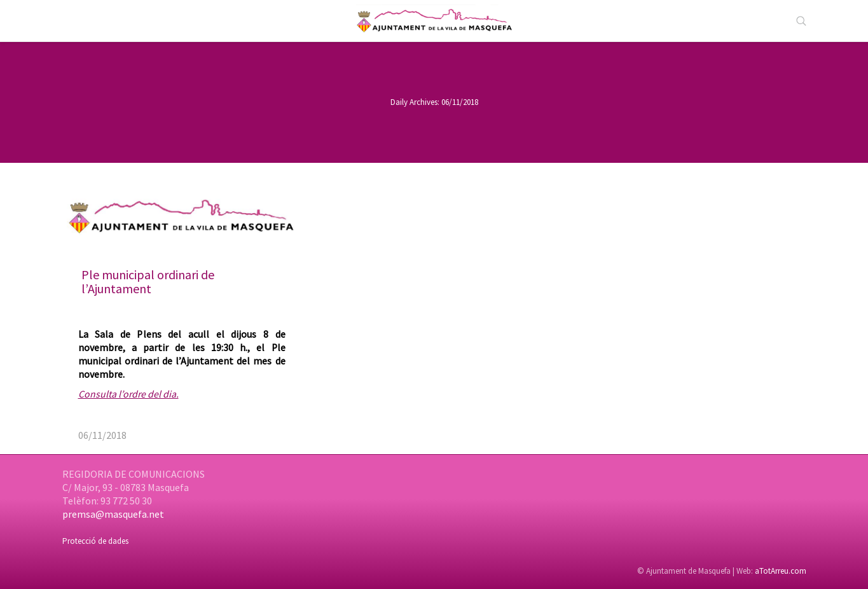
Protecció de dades (95, 541)
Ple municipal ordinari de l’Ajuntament (148, 281)
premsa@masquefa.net (113, 514)
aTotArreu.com (781, 571)
